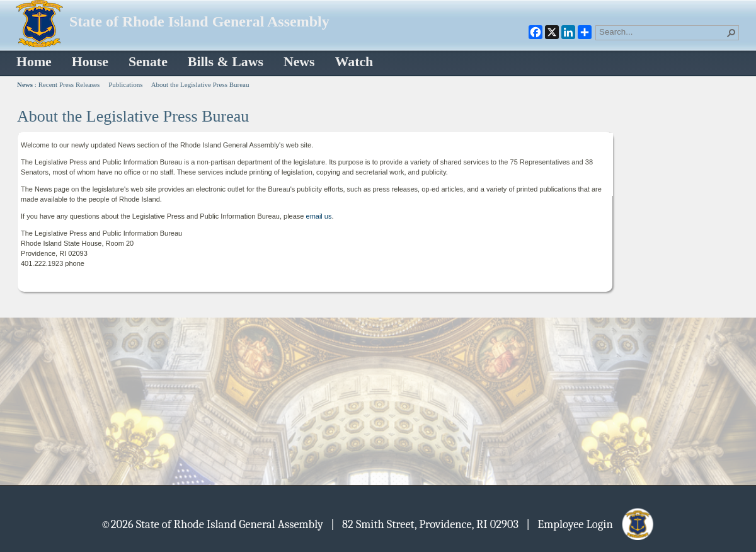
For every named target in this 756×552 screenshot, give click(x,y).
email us (319, 216)
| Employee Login (591, 524)
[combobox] (662, 32)
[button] (731, 33)
